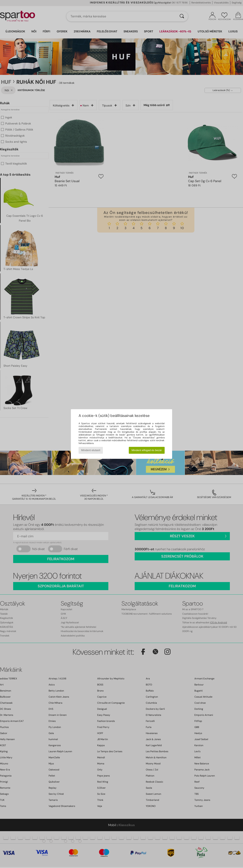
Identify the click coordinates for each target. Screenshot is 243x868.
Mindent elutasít (91, 450)
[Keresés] (182, 16)
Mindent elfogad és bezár (147, 450)
